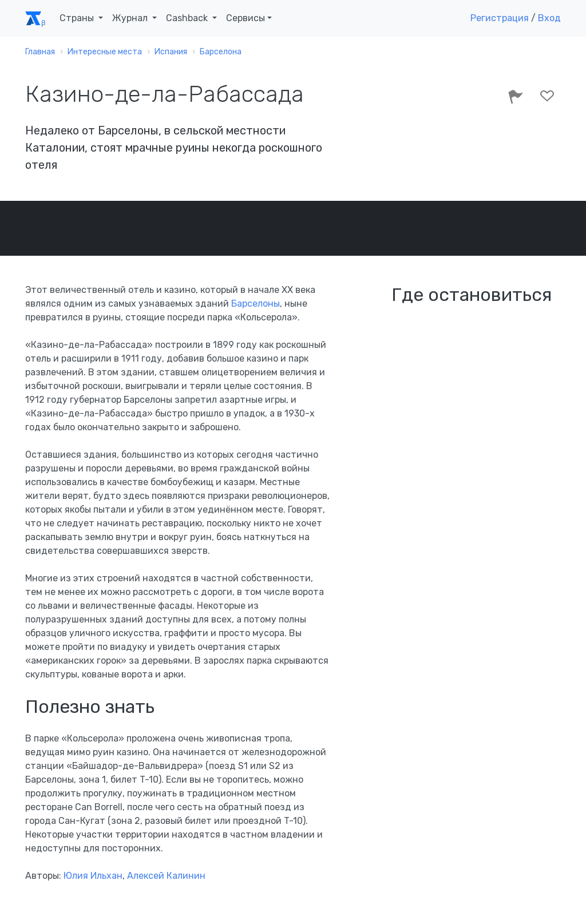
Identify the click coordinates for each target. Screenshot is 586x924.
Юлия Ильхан (93, 876)
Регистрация (500, 18)
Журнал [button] (131, 18)
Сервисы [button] (246, 18)
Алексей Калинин (166, 876)
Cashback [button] (188, 18)
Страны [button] (78, 18)
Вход (549, 18)
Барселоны (256, 304)
